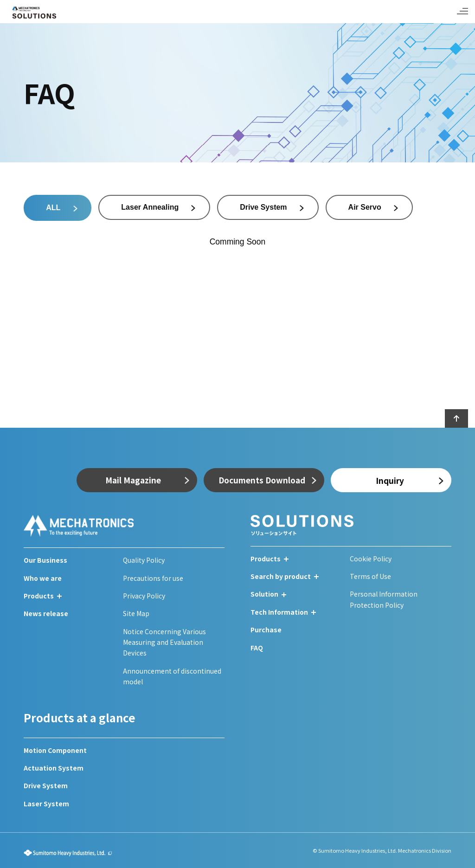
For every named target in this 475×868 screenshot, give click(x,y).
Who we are (43, 578)
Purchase (266, 630)
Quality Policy (144, 560)
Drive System (46, 785)
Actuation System (54, 768)
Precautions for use (153, 578)
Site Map (136, 613)
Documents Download (262, 480)
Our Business (45, 560)
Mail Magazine (133, 480)
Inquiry (390, 480)
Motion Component (55, 750)
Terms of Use (370, 576)
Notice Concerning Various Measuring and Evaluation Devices (164, 642)
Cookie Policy (371, 559)
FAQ (257, 648)
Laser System (46, 804)
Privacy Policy (144, 596)
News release (46, 613)
